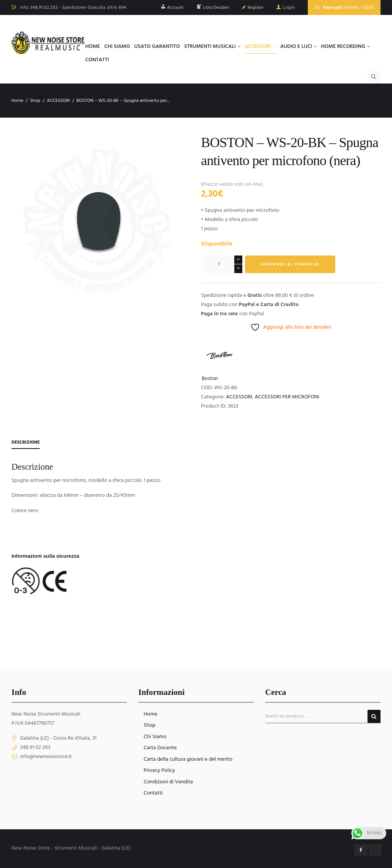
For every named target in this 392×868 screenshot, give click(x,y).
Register (256, 8)
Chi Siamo (155, 737)
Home (17, 101)
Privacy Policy (159, 771)
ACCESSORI (58, 101)
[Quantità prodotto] (222, 264)
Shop (35, 101)
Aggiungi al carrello (290, 264)
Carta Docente (160, 748)
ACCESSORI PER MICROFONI (287, 397)
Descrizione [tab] (26, 442)
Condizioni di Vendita (168, 782)
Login (289, 8)
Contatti (153, 793)
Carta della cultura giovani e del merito (188, 759)
